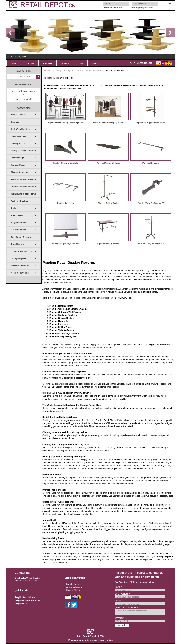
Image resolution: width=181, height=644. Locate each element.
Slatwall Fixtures (18, 230)
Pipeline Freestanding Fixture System (66, 123)
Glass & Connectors (20, 172)
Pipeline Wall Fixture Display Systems (108, 123)
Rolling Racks (17, 215)
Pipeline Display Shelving (108, 163)
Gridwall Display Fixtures (22, 187)
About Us (47, 63)
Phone (118, 601)
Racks (13, 208)
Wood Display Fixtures (21, 273)
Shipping (65, 63)
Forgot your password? (143, 8)
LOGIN (168, 4)
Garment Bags (17, 158)
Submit (122, 625)
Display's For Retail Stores (23, 151)
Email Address (122, 594)
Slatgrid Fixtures (18, 222)
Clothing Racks (18, 143)
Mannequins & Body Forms (23, 194)
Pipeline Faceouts (66, 203)
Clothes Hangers (18, 136)
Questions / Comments (126, 608)
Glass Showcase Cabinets (23, 179)
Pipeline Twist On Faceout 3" (151, 203)
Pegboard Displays (19, 201)
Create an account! (112, 8)
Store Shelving (17, 244)
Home (14, 63)
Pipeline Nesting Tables (108, 243)
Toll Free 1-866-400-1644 (141, 63)
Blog (81, 63)
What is (121, 618)
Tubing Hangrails (18, 258)
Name (118, 587)
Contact (96, 63)
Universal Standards (20, 266)
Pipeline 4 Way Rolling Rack (151, 243)
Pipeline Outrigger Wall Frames (151, 123)
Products (30, 63)
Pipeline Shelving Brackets (65, 163)
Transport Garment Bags (22, 251)
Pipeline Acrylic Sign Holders (65, 243)
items (25, 91)
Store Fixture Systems (21, 237)
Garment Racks (18, 165)
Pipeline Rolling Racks (108, 203)
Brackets (15, 122)
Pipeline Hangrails (151, 163)
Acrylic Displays (18, 115)
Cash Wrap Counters (20, 129)
